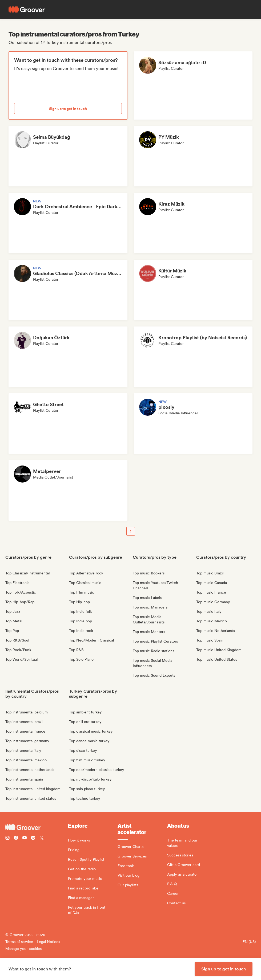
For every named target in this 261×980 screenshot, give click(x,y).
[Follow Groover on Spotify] (33, 838)
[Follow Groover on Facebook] (16, 838)
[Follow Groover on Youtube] (25, 838)
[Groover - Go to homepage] (37, 827)
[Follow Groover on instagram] (7, 838)
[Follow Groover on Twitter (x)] (42, 838)
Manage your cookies (23, 949)
